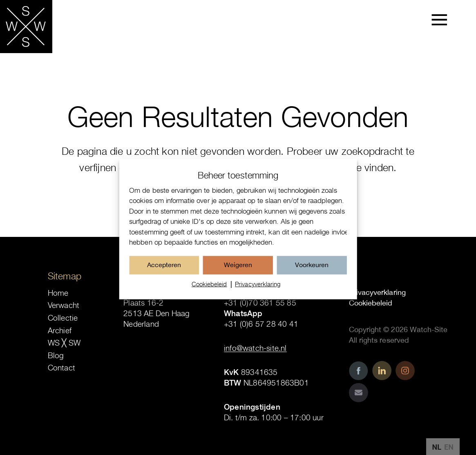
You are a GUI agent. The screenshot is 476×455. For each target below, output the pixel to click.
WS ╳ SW (64, 343)
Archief (60, 330)
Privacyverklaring (258, 290)
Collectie (63, 318)
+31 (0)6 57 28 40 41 (261, 324)
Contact (61, 368)
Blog (56, 355)
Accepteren (164, 270)
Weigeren (238, 270)
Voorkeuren (312, 270)
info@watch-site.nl (255, 348)
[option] (449, 447)
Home (58, 293)
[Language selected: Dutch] (443, 447)
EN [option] (449, 447)
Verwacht (64, 305)
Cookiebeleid (209, 290)
